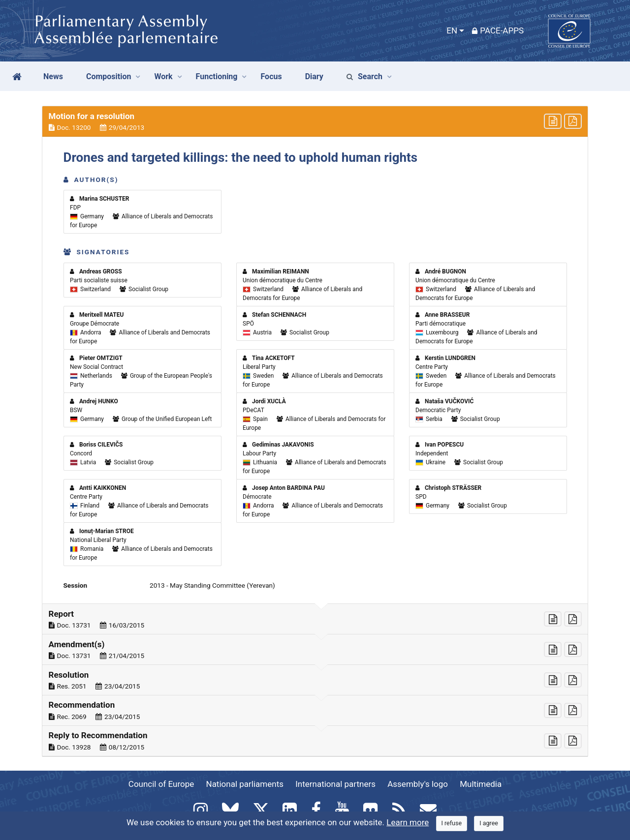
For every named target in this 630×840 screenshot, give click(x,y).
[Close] (452, 824)
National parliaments (245, 784)
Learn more (408, 822)
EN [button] (452, 30)
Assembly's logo (418, 784)
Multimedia (481, 784)
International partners (335, 784)
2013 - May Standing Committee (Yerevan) (212, 585)
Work (163, 76)
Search (364, 76)
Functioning (217, 76)
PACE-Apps (498, 30)
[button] (315, 121)
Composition (109, 76)
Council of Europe (161, 784)
